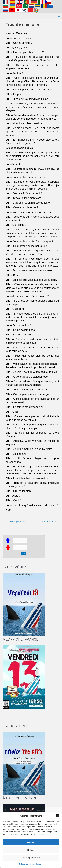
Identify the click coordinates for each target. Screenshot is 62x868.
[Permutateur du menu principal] (59, 16)
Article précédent (16, 522)
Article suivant (50, 522)
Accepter (31, 842)
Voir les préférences (31, 858)
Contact (38, 864)
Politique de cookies (27, 864)
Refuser (31, 850)
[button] (58, 816)
